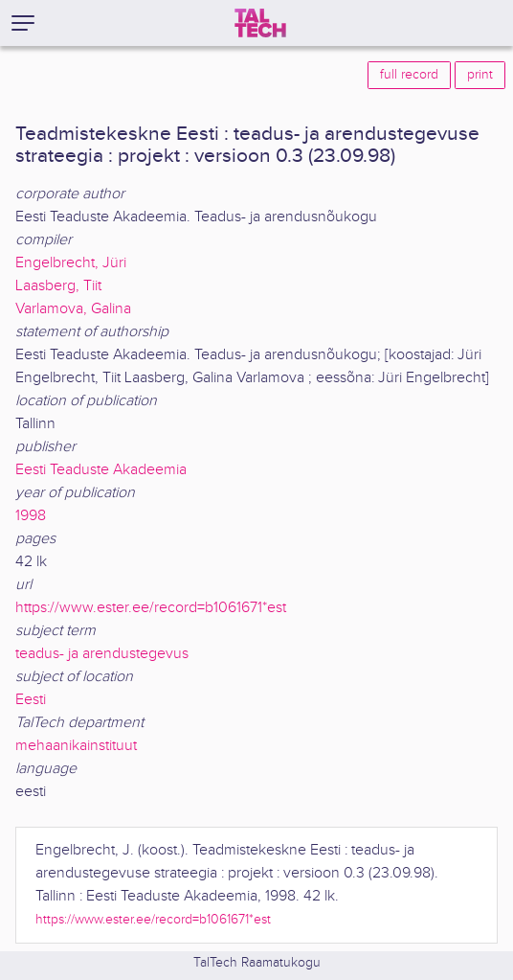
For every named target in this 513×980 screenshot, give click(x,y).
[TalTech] (260, 23)
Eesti (31, 700)
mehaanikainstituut (76, 746)
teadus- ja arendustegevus (102, 654)
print (480, 75)
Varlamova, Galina (73, 309)
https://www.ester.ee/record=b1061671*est (151, 608)
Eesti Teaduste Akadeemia (101, 470)
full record (409, 75)
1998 (31, 516)
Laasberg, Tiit (58, 286)
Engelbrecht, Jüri (71, 263)
